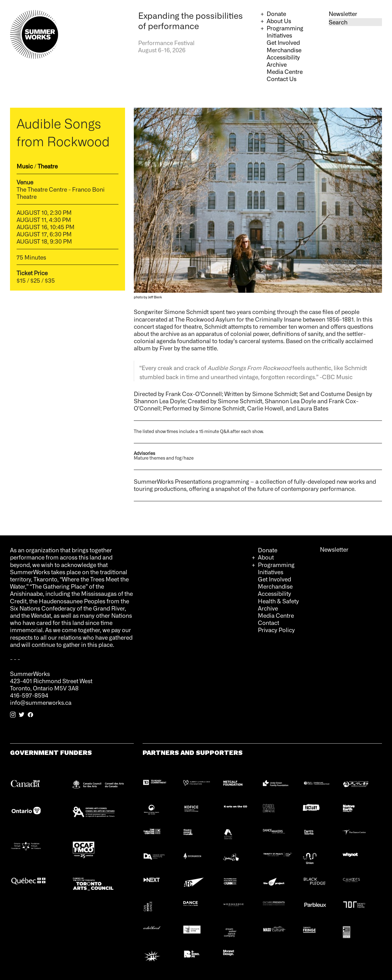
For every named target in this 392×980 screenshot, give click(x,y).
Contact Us (282, 79)
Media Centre (285, 71)
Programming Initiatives (285, 31)
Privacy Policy (276, 630)
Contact (269, 622)
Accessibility (283, 57)
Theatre (48, 166)
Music (25, 166)
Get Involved (283, 42)
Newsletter (343, 13)
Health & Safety (278, 601)
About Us (279, 21)
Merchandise (284, 50)
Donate (276, 13)
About (266, 557)
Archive (277, 64)
